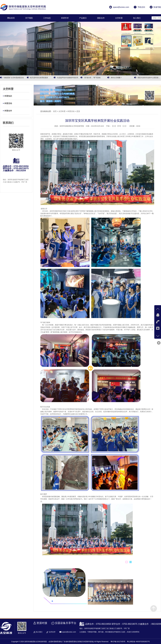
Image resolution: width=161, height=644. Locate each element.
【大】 (114, 126)
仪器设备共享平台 (66, 623)
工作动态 (47, 18)
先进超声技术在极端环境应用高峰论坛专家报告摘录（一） (69, 78)
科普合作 (8, 111)
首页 (55, 111)
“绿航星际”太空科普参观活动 (14, 78)
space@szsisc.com (69, 632)
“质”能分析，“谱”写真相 (92, 78)
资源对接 (42, 623)
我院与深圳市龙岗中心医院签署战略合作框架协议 (149, 78)
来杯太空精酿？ (116, 78)
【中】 (119, 126)
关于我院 (29, 18)
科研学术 (65, 18)
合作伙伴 (52, 632)
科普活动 (8, 103)
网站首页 (11, 18)
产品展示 (83, 18)
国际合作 (101, 18)
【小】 (124, 126)
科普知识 (8, 96)
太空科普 (119, 18)
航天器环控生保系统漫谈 (39, 78)
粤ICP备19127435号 (118, 642)
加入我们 (137, 18)
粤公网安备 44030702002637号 (138, 642)
